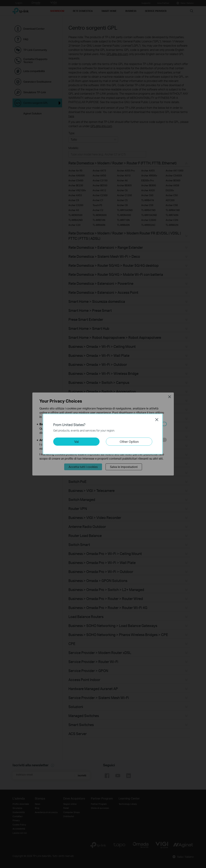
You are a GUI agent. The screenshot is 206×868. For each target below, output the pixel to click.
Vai (76, 442)
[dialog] (103, 434)
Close (157, 420)
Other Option (129, 442)
